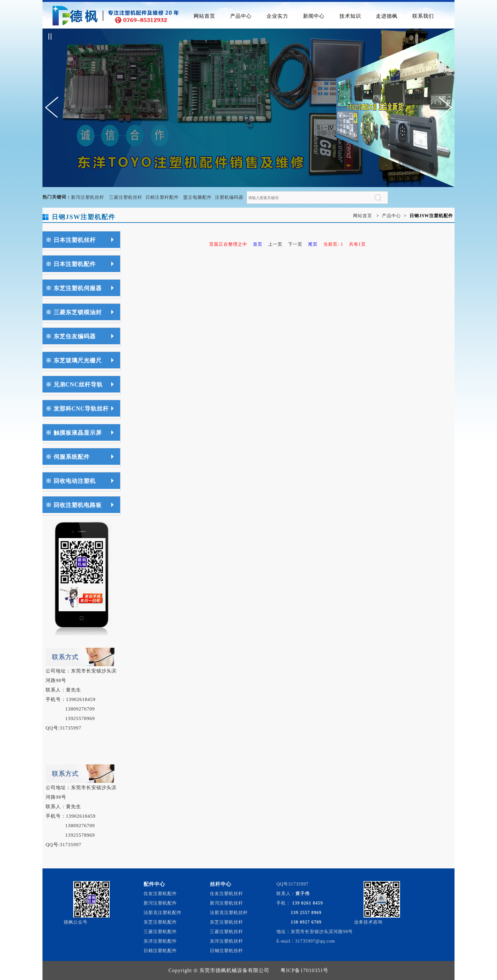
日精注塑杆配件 (162, 197)
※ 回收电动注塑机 (71, 481)
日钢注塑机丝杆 (226, 951)
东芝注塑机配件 (160, 922)
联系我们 (423, 16)
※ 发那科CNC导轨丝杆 (77, 409)
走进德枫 (387, 16)
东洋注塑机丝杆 (226, 941)
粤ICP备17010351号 (304, 970)
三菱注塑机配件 (160, 932)
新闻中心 (314, 16)
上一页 (275, 244)
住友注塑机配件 (160, 894)
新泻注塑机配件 (160, 903)
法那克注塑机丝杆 (229, 913)
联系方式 (65, 657)
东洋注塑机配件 (160, 941)
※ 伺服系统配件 (68, 457)
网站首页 (204, 16)
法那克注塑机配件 (163, 913)
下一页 (295, 244)
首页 (258, 244)
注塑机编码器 (229, 197)
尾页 (313, 244)
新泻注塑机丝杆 (88, 197)
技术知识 (350, 16)
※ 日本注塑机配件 (71, 264)
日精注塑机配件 (160, 951)
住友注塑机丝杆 (226, 894)
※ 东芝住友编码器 (71, 336)
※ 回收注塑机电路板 (74, 505)
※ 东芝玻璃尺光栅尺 (74, 360)
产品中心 (241, 16)
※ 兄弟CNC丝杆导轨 (74, 385)
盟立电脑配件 (197, 197)
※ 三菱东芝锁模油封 (74, 312)
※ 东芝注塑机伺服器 (74, 288)
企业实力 (277, 16)
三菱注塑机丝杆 (126, 197)
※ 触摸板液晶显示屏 (74, 433)
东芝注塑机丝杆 (226, 922)
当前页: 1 (333, 244)
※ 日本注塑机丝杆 (71, 240)
